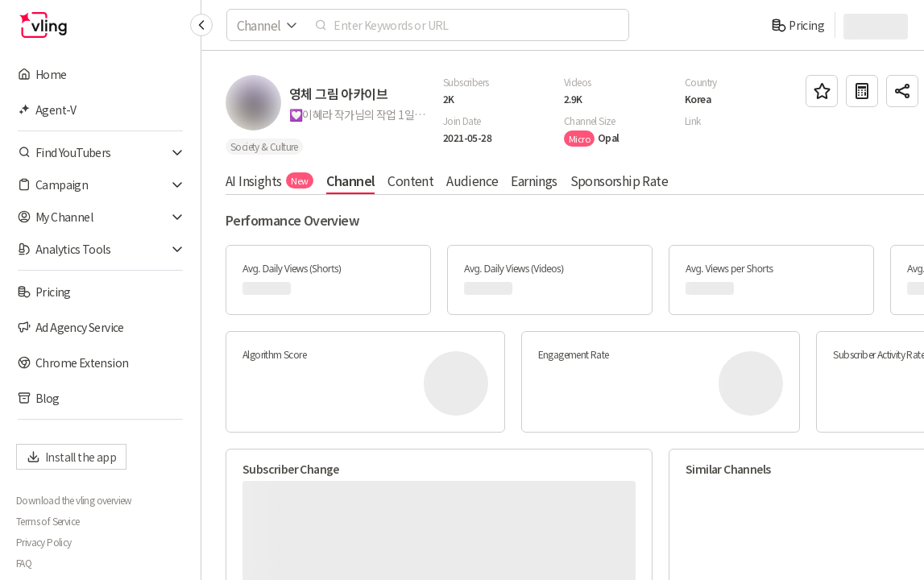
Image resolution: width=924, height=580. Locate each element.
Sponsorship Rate (619, 180)
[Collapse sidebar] (201, 25)
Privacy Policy (44, 542)
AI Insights (269, 180)
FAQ (24, 563)
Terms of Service (48, 521)
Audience (472, 180)
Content (410, 180)
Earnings (534, 180)
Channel (351, 180)
